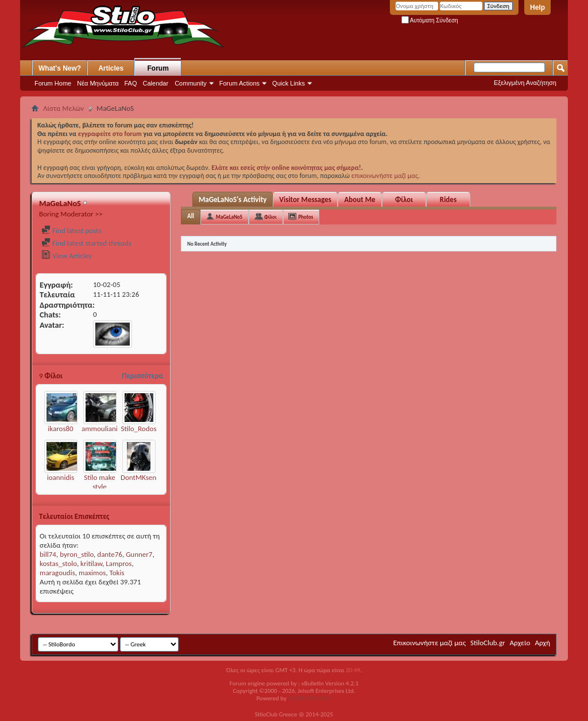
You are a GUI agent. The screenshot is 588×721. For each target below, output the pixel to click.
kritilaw (91, 563)
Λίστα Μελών (63, 108)
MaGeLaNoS (229, 217)
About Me (359, 199)
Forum (158, 68)
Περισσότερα (142, 376)
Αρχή (542, 643)
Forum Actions (239, 83)
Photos (306, 217)
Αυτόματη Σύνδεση (430, 20)
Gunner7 (139, 554)
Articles (111, 68)
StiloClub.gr (488, 643)
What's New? (60, 68)
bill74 (48, 554)
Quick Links (289, 83)
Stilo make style (100, 482)
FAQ (131, 83)
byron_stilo (77, 554)
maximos (92, 573)
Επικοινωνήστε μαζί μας (430, 643)
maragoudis (57, 573)
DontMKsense (142, 477)
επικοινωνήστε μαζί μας (385, 176)
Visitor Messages (305, 199)
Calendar (156, 83)
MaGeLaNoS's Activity (233, 199)
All (191, 216)
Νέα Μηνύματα (98, 83)
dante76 (110, 554)
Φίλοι (404, 199)
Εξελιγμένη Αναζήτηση (525, 83)
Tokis (117, 573)
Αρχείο (520, 643)
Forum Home (53, 83)
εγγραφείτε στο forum (111, 134)
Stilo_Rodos (139, 429)
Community (191, 83)
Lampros (119, 563)
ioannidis (61, 477)
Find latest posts (71, 230)
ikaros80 (60, 429)
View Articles (66, 256)
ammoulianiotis (105, 429)
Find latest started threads (86, 243)
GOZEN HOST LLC (310, 698)
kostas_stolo (58, 563)
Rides (448, 199)
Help (537, 7)
